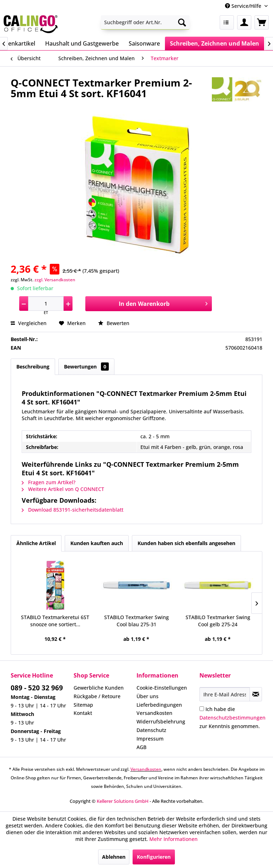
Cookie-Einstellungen (162, 688)
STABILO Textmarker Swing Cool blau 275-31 (136, 621)
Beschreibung (33, 367)
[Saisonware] (144, 43)
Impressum (150, 739)
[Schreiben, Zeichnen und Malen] (215, 43)
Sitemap (83, 705)
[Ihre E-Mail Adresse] (225, 694)
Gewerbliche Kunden (99, 688)
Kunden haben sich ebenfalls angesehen (186, 543)
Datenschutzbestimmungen (232, 718)
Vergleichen (29, 323)
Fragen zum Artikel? (49, 482)
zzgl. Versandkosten (55, 280)
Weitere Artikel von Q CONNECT (63, 489)
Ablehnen (114, 857)
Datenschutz (151, 730)
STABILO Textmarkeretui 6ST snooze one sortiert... (55, 621)
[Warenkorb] (262, 22)
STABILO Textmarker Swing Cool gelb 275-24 (218, 621)
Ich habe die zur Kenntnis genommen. (232, 718)
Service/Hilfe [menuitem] (244, 6)
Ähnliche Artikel (36, 543)
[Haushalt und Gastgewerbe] (82, 43)
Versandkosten (154, 713)
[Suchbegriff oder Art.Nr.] (145, 22)
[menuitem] (145, 22)
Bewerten (114, 323)
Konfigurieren (154, 857)
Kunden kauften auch (97, 543)
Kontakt (83, 713)
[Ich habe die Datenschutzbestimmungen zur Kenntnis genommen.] (202, 709)
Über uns (148, 696)
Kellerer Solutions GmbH (123, 801)
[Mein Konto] (244, 22)
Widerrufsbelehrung (161, 721)
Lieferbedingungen (159, 705)
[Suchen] (182, 22)
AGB (141, 747)
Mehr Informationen (173, 839)
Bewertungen (86, 367)
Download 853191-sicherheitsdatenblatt (73, 510)
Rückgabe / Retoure (97, 696)
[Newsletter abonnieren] (256, 694)
